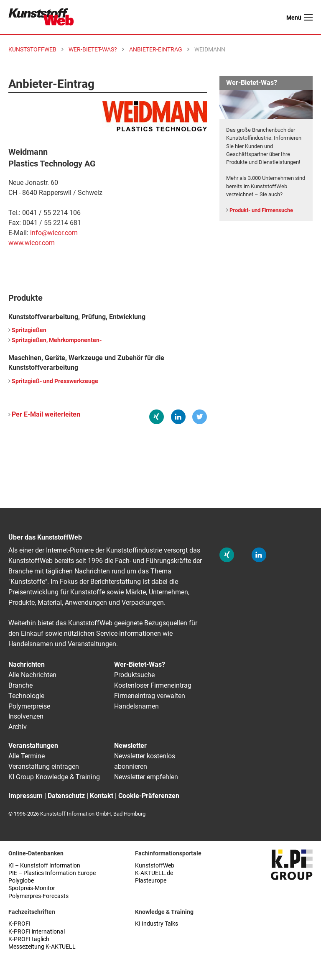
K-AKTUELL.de (154, 873)
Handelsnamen (136, 706)
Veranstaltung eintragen (44, 766)
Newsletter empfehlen (146, 777)
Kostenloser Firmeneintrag (153, 685)
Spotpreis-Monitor (32, 888)
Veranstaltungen (33, 746)
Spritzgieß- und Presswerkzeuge (55, 381)
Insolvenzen (26, 716)
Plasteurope (151, 881)
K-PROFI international (37, 932)
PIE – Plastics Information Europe (52, 873)
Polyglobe (21, 881)
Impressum (25, 796)
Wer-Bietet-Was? (140, 664)
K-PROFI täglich (29, 939)
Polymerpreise (29, 706)
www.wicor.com (32, 243)
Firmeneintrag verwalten (150, 696)
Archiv (18, 727)
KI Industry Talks (157, 924)
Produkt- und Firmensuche (261, 210)
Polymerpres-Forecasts (38, 896)
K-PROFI (19, 924)
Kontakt (102, 796)
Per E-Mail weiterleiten (46, 414)
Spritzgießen (29, 330)
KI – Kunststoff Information (44, 866)
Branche (20, 685)
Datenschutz (66, 796)
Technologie (26, 696)
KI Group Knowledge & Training (54, 777)
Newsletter (130, 746)
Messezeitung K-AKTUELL (42, 947)
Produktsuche (134, 675)
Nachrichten (27, 664)
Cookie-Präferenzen (149, 796)
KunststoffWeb (155, 866)
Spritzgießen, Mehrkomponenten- (57, 340)
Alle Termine (27, 756)
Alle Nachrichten (32, 675)
